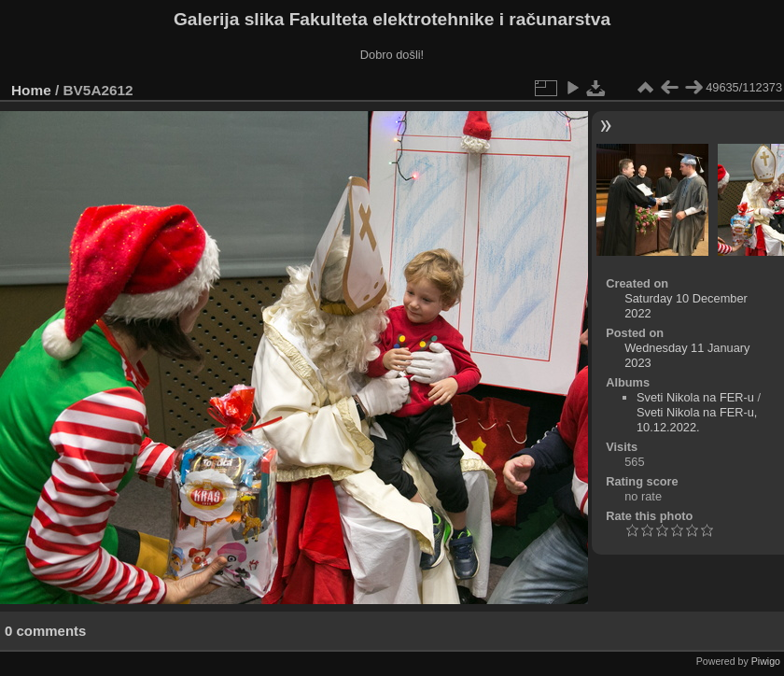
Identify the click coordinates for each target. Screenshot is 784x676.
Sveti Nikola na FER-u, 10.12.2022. (697, 420)
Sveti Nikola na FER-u (695, 397)
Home (31, 90)
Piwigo (766, 661)
